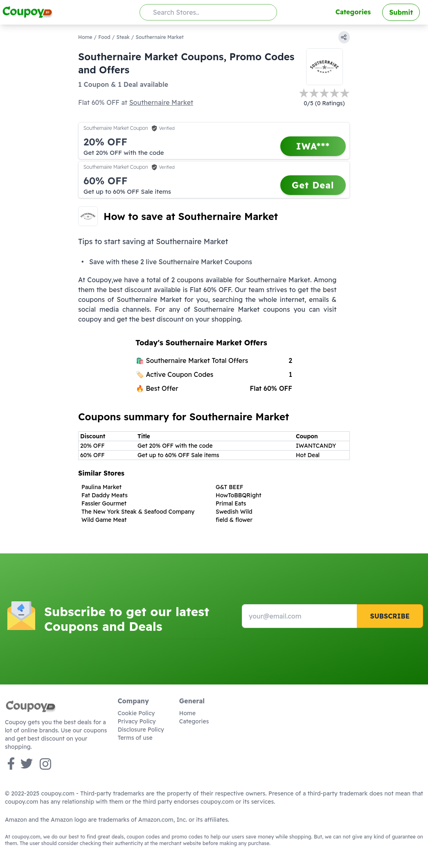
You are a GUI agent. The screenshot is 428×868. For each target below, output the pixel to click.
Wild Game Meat (104, 520)
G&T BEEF (229, 487)
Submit (401, 12)
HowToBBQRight (239, 495)
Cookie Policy (136, 713)
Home (85, 37)
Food (104, 37)
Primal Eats (231, 503)
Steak (123, 37)
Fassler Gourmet (104, 503)
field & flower (234, 520)
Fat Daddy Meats (105, 495)
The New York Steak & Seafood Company (138, 512)
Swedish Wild (234, 512)
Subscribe (390, 616)
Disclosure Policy (141, 730)
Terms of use (135, 738)
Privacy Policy (137, 721)
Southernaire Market (161, 102)
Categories (353, 12)
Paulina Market (101, 487)
